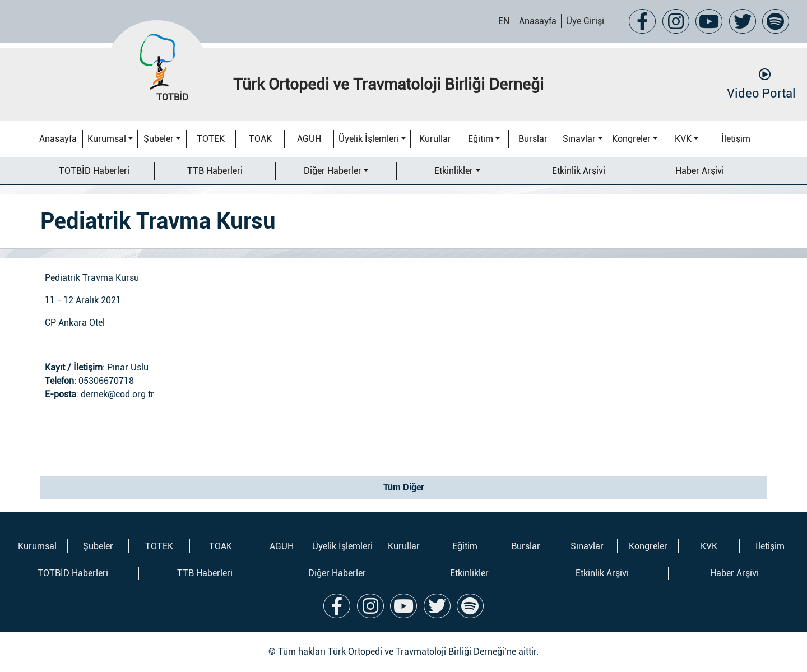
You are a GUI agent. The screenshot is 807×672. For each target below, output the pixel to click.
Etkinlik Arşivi (579, 171)
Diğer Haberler (333, 171)
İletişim (736, 139)
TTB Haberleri (215, 171)
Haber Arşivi (700, 171)
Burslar (533, 139)
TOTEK (211, 139)
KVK (683, 139)
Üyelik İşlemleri (369, 139)
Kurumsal (107, 139)
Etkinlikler (454, 171)
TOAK (260, 139)
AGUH (309, 139)
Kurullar (435, 139)
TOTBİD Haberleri (94, 171)
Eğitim (481, 139)
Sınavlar (579, 139)
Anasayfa (538, 21)
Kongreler (631, 139)
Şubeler (159, 139)
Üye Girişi (585, 21)
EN (504, 21)
